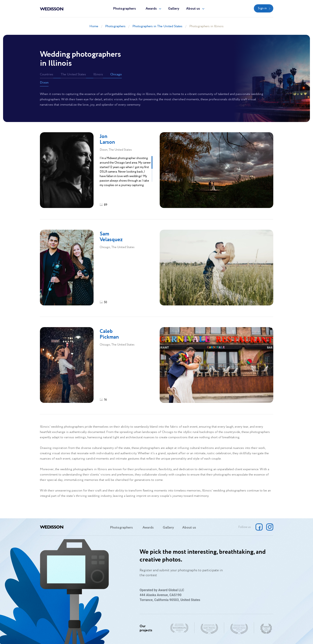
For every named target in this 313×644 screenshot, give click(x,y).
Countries (47, 74)
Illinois (98, 74)
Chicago (116, 74)
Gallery (174, 9)
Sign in (262, 8)
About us (193, 9)
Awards (151, 9)
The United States (73, 74)
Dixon (44, 83)
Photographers (124, 9)
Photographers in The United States (157, 26)
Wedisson (52, 9)
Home (94, 26)
